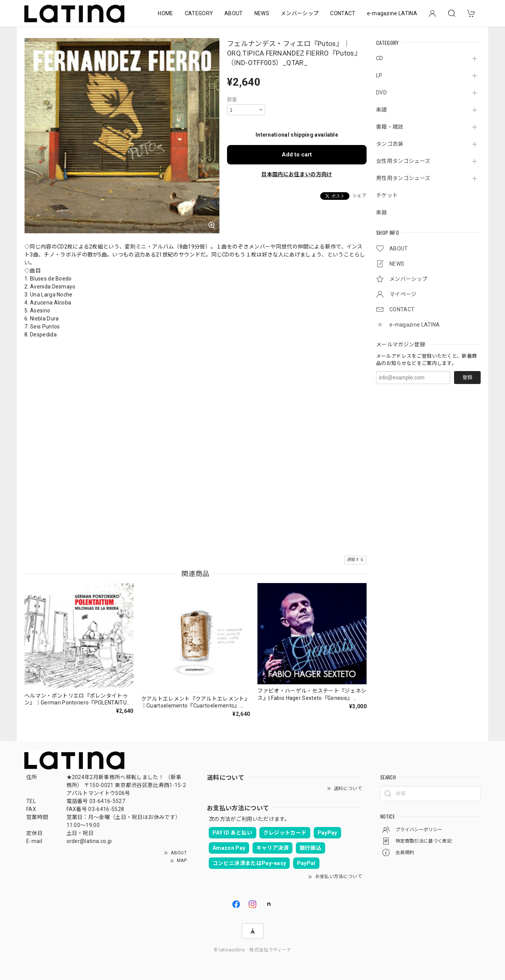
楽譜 (382, 110)
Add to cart (297, 155)
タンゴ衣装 (390, 144)
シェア (360, 196)
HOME (165, 13)
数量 (232, 100)
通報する (355, 560)
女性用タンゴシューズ (403, 161)
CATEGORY (199, 13)
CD (380, 58)
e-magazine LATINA (392, 13)
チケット (387, 195)
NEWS (262, 13)
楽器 (382, 212)
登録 (467, 377)
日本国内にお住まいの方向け (297, 174)
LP (379, 75)
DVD (381, 92)
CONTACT (343, 13)
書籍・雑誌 (390, 127)
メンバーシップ (300, 13)
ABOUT (234, 13)
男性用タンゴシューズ (403, 178)
